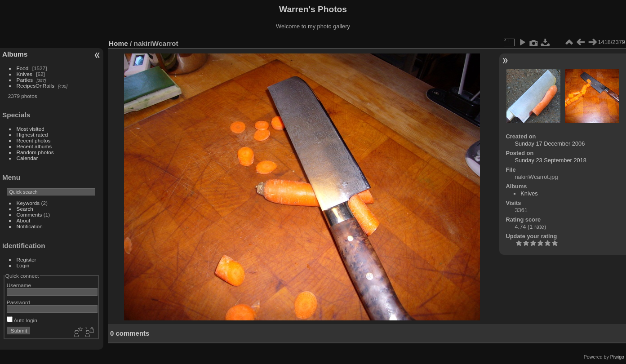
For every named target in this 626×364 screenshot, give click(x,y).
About (24, 220)
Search (25, 209)
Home (118, 43)
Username (19, 285)
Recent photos (34, 140)
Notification (30, 226)
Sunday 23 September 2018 (551, 160)
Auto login (22, 320)
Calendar (27, 158)
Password (18, 302)
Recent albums (34, 146)
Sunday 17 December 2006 (550, 144)
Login (23, 265)
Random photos (35, 152)
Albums (15, 54)
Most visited (31, 129)
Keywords (28, 203)
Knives (24, 74)
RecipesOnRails (36, 86)
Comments (29, 215)
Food (23, 68)
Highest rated (32, 135)
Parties (25, 80)
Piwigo (617, 357)
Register (27, 260)
